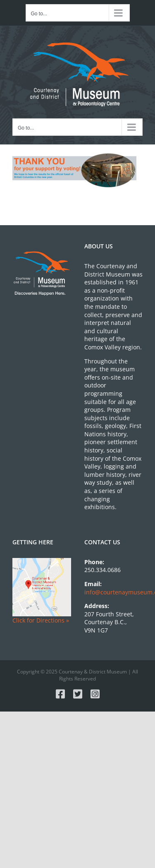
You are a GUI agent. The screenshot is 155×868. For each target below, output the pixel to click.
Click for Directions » (41, 620)
